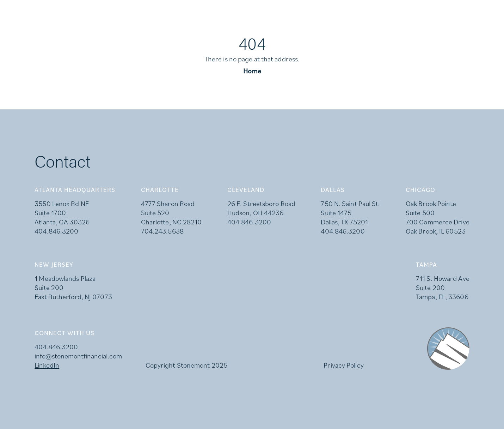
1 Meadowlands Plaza (65, 278)
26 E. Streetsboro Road (261, 204)
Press (26, 9)
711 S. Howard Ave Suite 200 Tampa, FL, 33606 (443, 288)
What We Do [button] (279, 37)
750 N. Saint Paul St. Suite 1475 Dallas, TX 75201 (350, 213)
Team (432, 37)
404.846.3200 (56, 231)
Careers (69, 9)
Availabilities (383, 37)
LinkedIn (116, 9)
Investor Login (173, 9)
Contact (472, 37)
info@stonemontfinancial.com (78, 356)
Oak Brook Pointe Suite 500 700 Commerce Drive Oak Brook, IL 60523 (438, 217)
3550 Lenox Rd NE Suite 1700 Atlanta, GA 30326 (62, 213)
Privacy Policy (343, 365)
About (333, 37)
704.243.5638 (162, 231)
